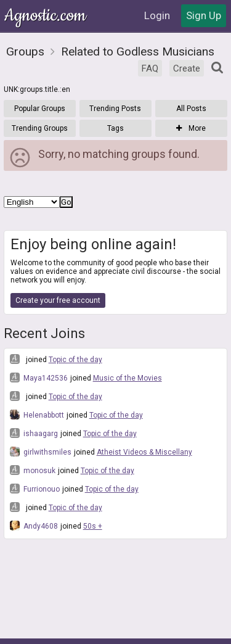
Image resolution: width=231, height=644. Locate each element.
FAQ (150, 68)
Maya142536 (39, 378)
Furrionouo (35, 489)
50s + (93, 526)
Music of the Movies (128, 378)
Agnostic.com (46, 16)
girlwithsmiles (41, 452)
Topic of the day (75, 360)
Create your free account (58, 300)
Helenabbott (37, 415)
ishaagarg (34, 433)
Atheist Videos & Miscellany (144, 452)
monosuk (33, 470)
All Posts (191, 109)
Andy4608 (34, 526)
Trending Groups (40, 128)
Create (187, 68)
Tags (115, 128)
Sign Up (204, 15)
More (191, 128)
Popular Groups (40, 109)
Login (157, 15)
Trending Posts (115, 109)
